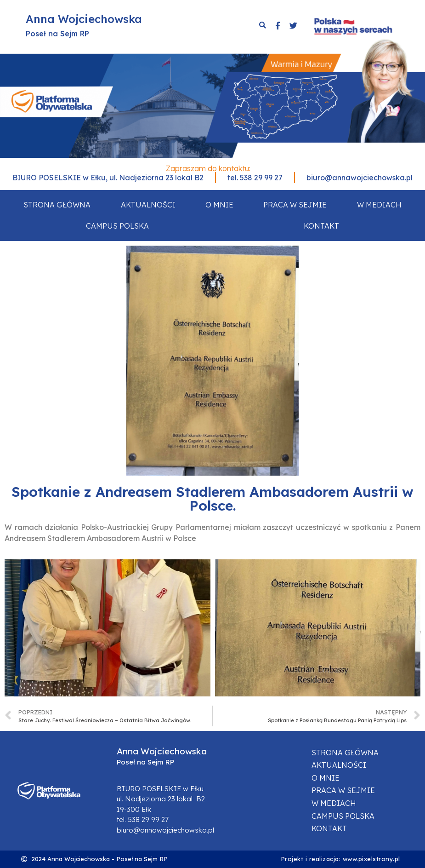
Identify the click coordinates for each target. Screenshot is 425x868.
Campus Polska (117, 226)
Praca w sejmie (295, 205)
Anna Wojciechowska (84, 19)
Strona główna (57, 205)
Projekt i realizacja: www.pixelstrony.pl (340, 859)
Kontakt (321, 226)
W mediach (379, 205)
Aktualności (148, 205)
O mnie (219, 205)
